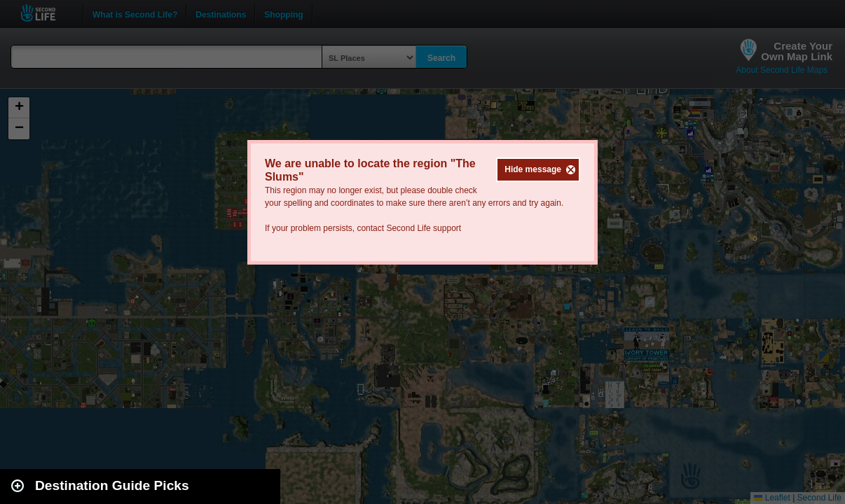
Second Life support (424, 228)
